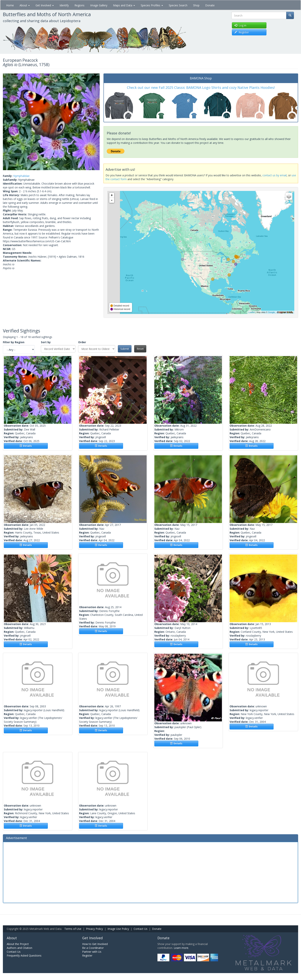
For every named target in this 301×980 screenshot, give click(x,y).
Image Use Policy (118, 929)
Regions (79, 5)
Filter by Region (14, 342)
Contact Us (141, 929)
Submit (125, 349)
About (25, 5)
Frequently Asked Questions (24, 955)
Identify (64, 5)
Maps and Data (124, 5)
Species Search (178, 5)
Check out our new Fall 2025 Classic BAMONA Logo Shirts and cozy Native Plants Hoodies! (201, 87)
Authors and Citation (19, 948)
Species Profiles (152, 5)
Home (10, 5)
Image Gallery (99, 5)
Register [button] (242, 32)
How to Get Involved (95, 944)
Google (271, 312)
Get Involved (45, 5)
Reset (140, 349)
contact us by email (275, 175)
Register (87, 955)
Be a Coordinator (93, 948)
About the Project (18, 944)
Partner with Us (92, 952)
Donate (210, 5)
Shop (196, 5)
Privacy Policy (94, 929)
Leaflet (252, 312)
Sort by (46, 342)
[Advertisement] (150, 872)
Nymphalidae (21, 176)
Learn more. (181, 948)
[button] (10, 122)
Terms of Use (73, 929)
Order (82, 342)
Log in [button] (240, 25)
